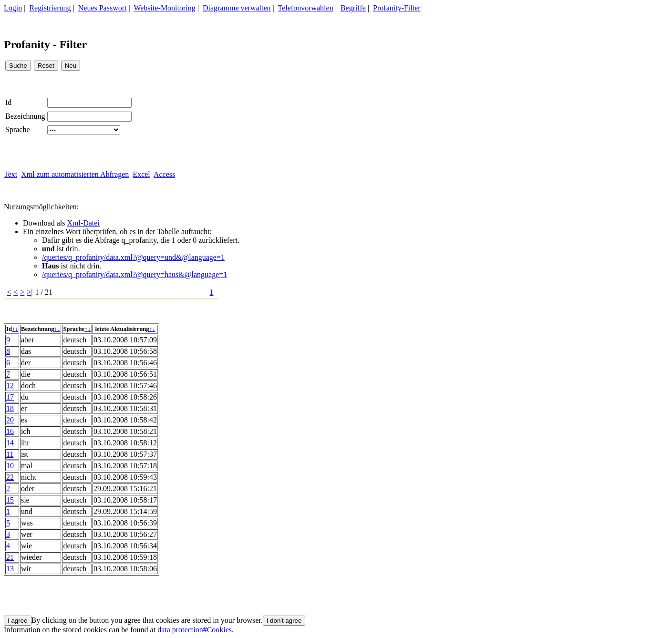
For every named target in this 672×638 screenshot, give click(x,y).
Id (8, 102)
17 (10, 397)
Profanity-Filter (397, 8)
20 (10, 420)
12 (10, 386)
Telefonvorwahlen (306, 8)
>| (30, 292)
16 (10, 431)
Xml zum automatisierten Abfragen (75, 174)
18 (10, 408)
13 (10, 569)
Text (10, 174)
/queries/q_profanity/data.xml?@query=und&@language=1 (133, 257)
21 (10, 557)
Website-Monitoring (164, 8)
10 (10, 466)
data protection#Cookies (195, 630)
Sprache (18, 129)
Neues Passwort (103, 8)
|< (8, 292)
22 (10, 477)
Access (164, 174)
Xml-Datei (83, 223)
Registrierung (50, 8)
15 (10, 500)
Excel (141, 174)
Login (13, 8)
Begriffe (353, 8)
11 (10, 454)
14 (10, 443)
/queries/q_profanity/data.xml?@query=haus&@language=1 (134, 274)
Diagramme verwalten (237, 8)
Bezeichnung (25, 116)
